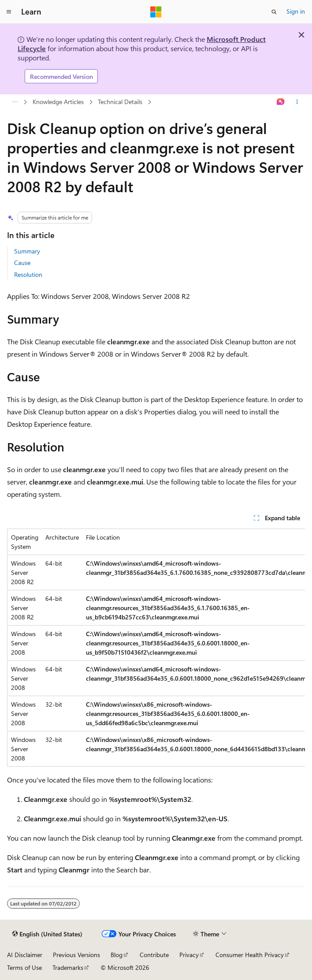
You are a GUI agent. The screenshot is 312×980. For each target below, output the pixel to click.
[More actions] (297, 102)
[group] (156, 648)
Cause (22, 263)
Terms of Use (24, 967)
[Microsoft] (156, 12)
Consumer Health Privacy (250, 955)
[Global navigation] (9, 12)
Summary (27, 251)
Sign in (296, 11)
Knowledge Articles (58, 102)
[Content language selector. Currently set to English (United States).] (47, 934)
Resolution (28, 274)
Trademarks (68, 967)
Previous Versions (76, 955)
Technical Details (120, 102)
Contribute (154, 955)
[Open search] (274, 12)
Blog (117, 955)
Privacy (189, 955)
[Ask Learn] (281, 102)
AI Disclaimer (25, 955)
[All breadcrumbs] (15, 102)
